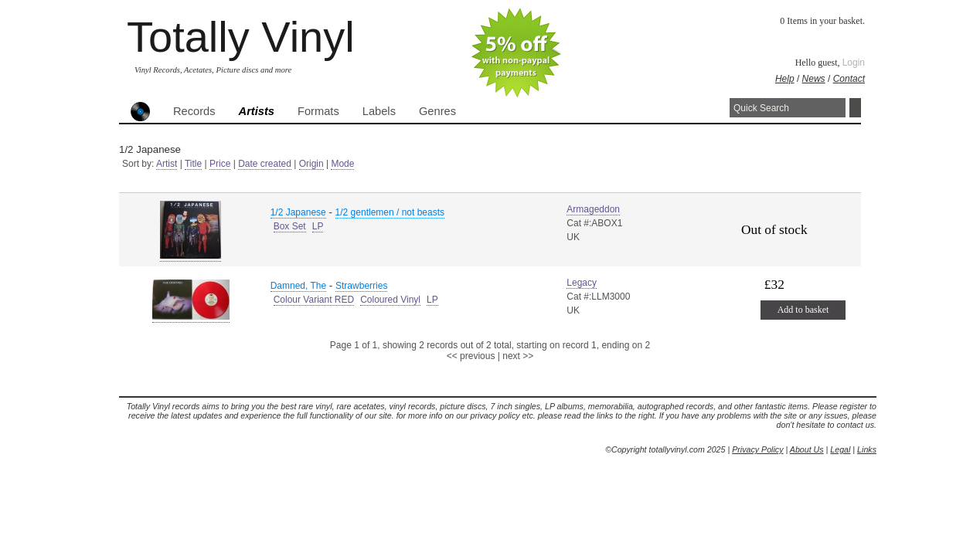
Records (194, 111)
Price (220, 164)
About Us (807, 449)
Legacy (582, 283)
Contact (849, 79)
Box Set (290, 226)
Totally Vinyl (241, 37)
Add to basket (803, 310)
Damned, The (299, 286)
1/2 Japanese (298, 212)
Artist (167, 164)
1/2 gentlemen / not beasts (390, 212)
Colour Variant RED (314, 300)
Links (867, 449)
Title (193, 164)
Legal (840, 449)
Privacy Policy (757, 449)
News (814, 79)
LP (318, 226)
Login (854, 63)
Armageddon (593, 209)
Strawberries (361, 286)
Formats (318, 111)
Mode (342, 164)
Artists (257, 111)
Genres (437, 111)
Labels (379, 111)
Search (855, 108)
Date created (265, 164)
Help (785, 79)
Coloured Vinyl (390, 300)
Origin (311, 164)
